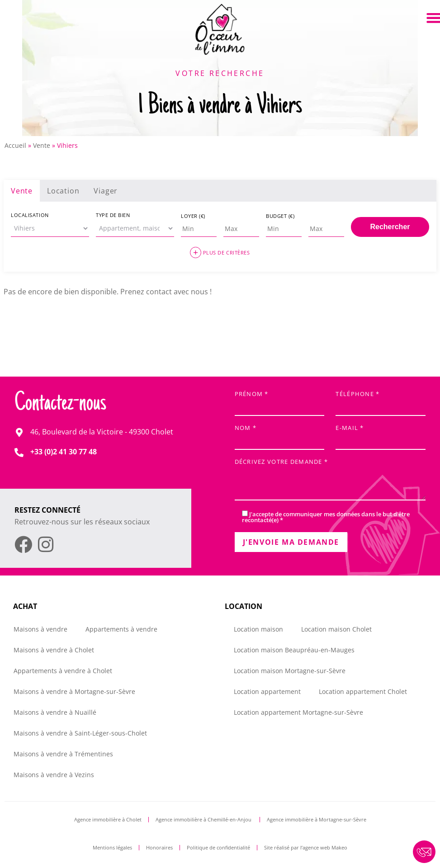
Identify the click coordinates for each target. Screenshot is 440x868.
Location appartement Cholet (363, 691)
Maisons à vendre (40, 629)
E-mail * (381, 435)
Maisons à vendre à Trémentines (63, 754)
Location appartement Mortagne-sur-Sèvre (298, 712)
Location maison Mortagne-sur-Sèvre (290, 671)
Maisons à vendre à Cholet (54, 650)
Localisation (30, 215)
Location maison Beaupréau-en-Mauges (294, 650)
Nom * (280, 435)
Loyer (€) (193, 216)
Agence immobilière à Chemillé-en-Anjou (204, 819)
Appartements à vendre (121, 629)
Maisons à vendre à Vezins (54, 775)
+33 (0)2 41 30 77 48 (64, 452)
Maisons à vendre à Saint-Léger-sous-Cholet (80, 733)
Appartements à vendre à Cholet (63, 671)
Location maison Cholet (336, 629)
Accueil (15, 145)
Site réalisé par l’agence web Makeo (306, 847)
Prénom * (280, 401)
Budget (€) (280, 216)
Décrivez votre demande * (330, 480)
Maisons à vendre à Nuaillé (55, 712)
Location (63, 191)
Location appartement (267, 691)
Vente (42, 145)
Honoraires (159, 847)
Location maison (258, 629)
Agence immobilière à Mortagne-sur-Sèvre (317, 819)
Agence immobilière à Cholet (108, 819)
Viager (106, 191)
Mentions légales (112, 847)
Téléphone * (381, 401)
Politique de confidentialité (218, 847)
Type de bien (113, 215)
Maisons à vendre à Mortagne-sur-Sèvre (74, 691)
